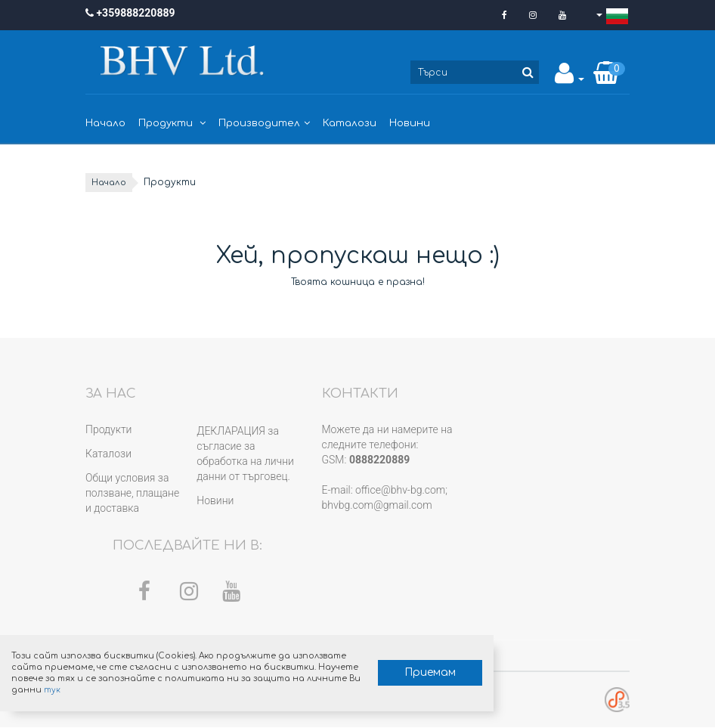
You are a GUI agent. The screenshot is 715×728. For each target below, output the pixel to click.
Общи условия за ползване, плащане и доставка (132, 493)
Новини (410, 123)
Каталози (350, 123)
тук (231, 685)
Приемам (352, 668)
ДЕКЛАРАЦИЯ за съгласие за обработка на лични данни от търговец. (245, 454)
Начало (105, 123)
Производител (264, 123)
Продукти (172, 123)
